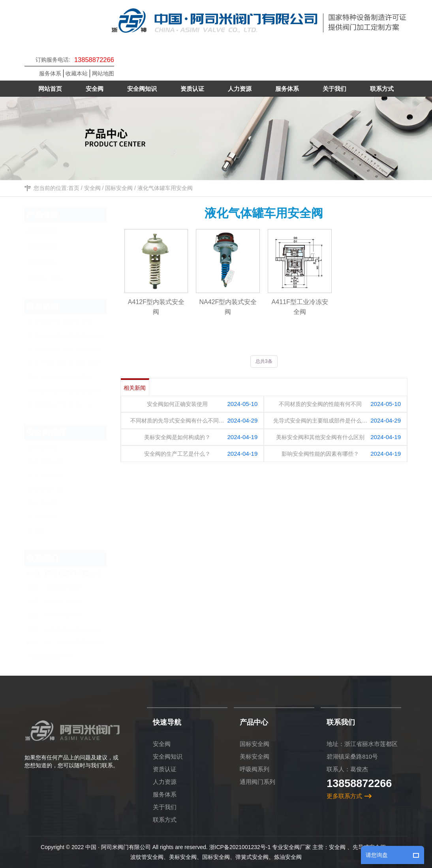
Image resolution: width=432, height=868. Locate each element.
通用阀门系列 (257, 782)
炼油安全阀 (50, 517)
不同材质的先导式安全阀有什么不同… (177, 421)
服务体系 (50, 73)
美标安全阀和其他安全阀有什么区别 (73, 393)
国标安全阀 (119, 188)
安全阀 (92, 188)
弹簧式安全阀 (53, 461)
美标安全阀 (50, 503)
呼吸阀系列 (255, 769)
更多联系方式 (344, 796)
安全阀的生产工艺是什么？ (70, 405)
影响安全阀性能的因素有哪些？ (321, 454)
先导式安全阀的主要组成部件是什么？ (73, 365)
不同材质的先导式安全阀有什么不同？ (73, 351)
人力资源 (165, 782)
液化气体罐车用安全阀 (165, 188)
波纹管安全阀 (53, 489)
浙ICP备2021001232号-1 (240, 847)
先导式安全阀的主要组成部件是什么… (321, 421)
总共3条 (264, 361)
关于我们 (165, 807)
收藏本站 (77, 73)
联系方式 (165, 820)
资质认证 (165, 769)
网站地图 (103, 73)
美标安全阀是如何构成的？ (70, 377)
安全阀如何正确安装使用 (67, 322)
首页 (74, 188)
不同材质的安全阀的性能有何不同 (73, 337)
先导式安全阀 (53, 475)
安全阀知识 (168, 756)
